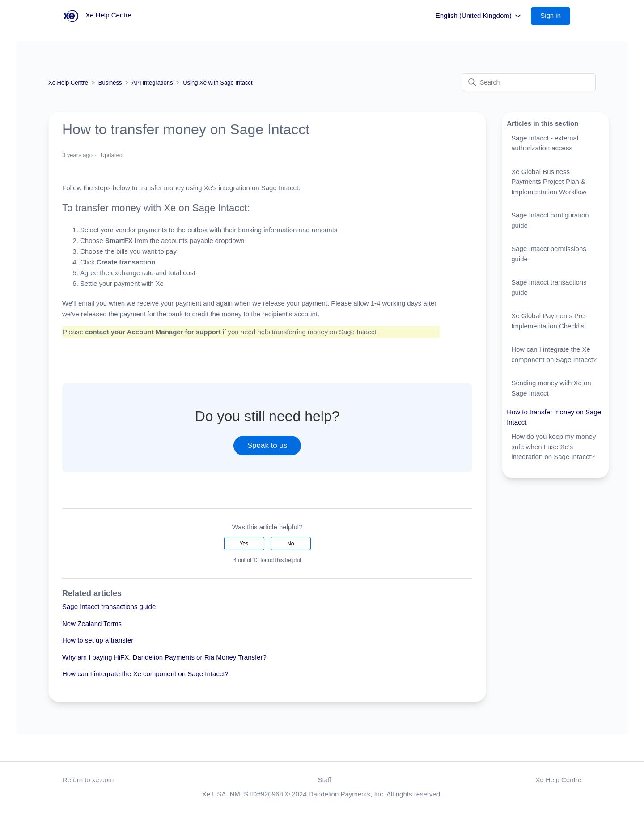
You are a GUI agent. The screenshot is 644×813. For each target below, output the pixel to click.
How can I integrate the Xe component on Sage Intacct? (145, 674)
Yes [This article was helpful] (244, 544)
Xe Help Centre (68, 83)
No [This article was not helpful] (290, 544)
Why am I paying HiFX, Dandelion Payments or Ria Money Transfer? (164, 657)
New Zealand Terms (92, 624)
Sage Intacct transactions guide (109, 607)
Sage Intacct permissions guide (549, 254)
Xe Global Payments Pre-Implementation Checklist (549, 321)
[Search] (529, 82)
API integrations (153, 83)
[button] (555, 16)
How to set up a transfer (98, 640)
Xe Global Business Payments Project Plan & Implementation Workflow (549, 182)
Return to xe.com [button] (88, 780)
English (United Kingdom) (479, 16)
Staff (325, 780)
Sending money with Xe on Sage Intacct (551, 388)
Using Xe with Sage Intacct (218, 83)
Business (110, 83)
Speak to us (267, 445)
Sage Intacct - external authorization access (545, 143)
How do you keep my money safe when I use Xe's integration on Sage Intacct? (553, 447)
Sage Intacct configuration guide (550, 220)
